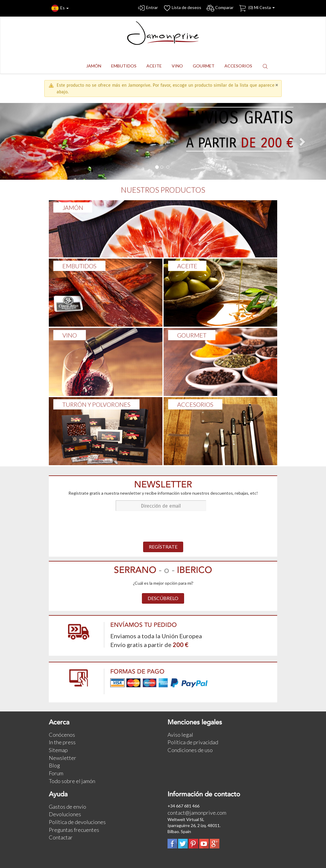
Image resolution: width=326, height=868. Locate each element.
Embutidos (79, 266)
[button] (265, 66)
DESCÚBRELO (163, 598)
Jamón (73, 207)
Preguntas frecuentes (74, 830)
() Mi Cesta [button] (257, 8)
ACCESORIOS (195, 404)
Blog (54, 765)
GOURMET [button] (204, 66)
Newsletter (63, 758)
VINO (70, 335)
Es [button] (60, 8)
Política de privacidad (193, 742)
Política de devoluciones (77, 822)
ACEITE (187, 266)
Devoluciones (65, 814)
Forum (56, 773)
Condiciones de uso (190, 750)
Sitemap (58, 750)
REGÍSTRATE (163, 547)
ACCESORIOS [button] (238, 66)
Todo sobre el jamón (72, 781)
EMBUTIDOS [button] (124, 66)
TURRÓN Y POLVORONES (96, 404)
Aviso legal (180, 735)
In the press (62, 742)
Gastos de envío (67, 807)
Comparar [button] (220, 8)
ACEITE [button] (154, 66)
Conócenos (62, 735)
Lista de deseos (182, 8)
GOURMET (192, 335)
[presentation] (163, 527)
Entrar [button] (147, 8)
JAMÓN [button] (94, 66)
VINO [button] (177, 66)
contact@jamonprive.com (197, 813)
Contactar (61, 837)
